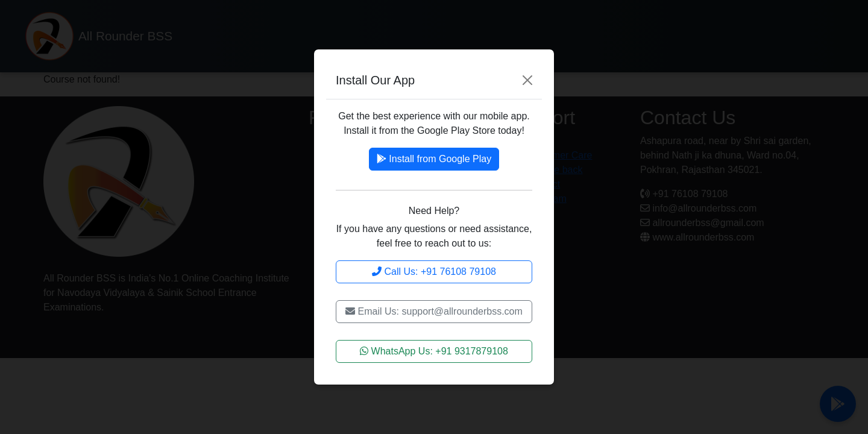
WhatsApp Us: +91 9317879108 (434, 351)
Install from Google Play (434, 159)
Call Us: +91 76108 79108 (434, 272)
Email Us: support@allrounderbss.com (434, 311)
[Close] (527, 80)
